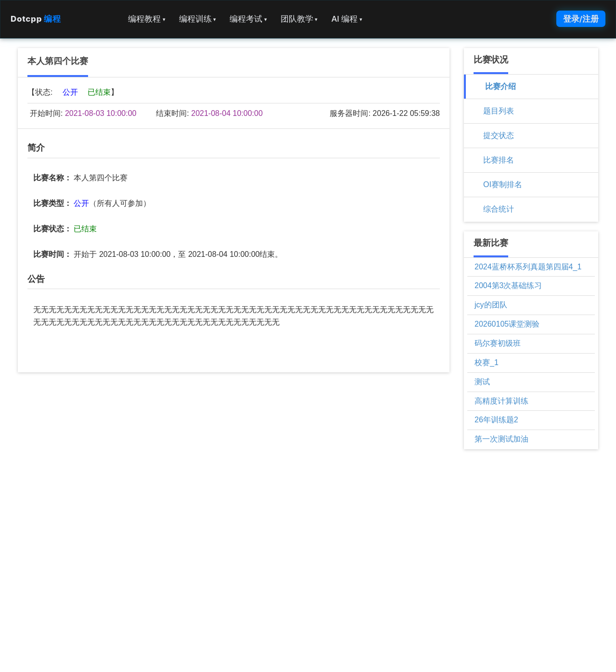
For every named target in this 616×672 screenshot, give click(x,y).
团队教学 (299, 19)
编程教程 (147, 19)
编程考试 (248, 19)
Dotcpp (36, 19)
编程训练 (198, 19)
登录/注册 (581, 19)
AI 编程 (346, 19)
